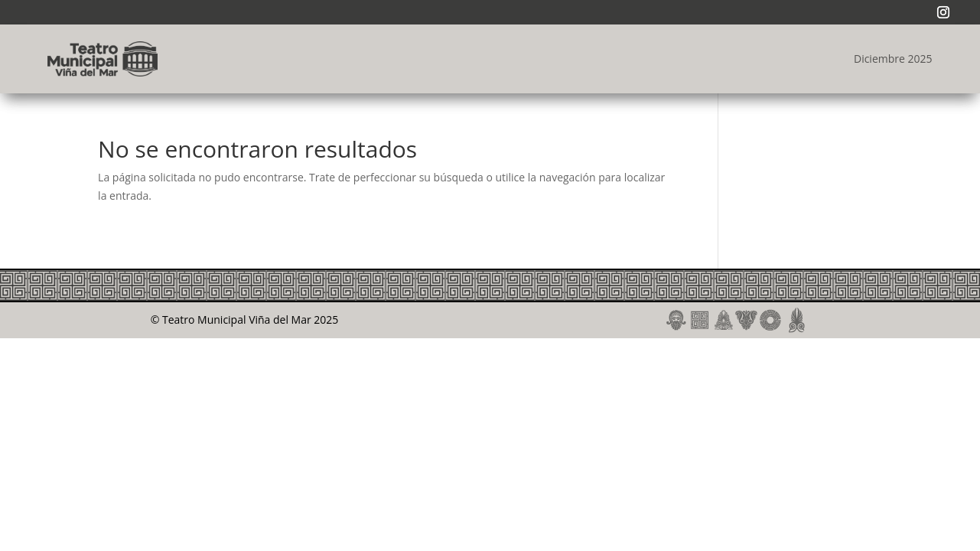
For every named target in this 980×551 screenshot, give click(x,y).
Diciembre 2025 (893, 59)
